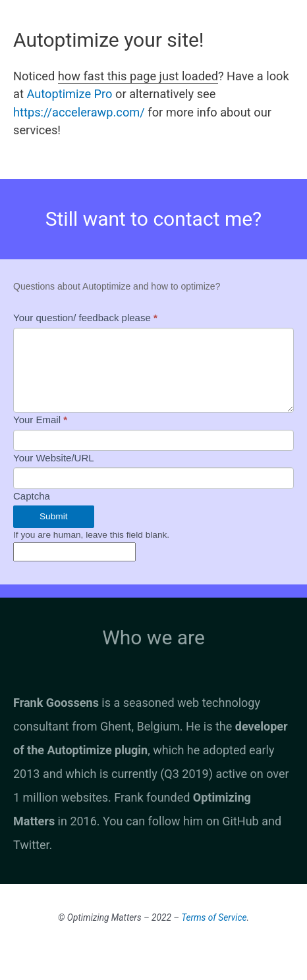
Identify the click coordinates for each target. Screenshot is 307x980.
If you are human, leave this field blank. (91, 535)
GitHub (240, 821)
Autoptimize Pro (69, 94)
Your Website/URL (54, 458)
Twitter (31, 845)
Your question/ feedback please (85, 318)
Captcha (32, 496)
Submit (54, 516)
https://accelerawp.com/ (79, 112)
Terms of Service (214, 917)
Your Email (40, 420)
